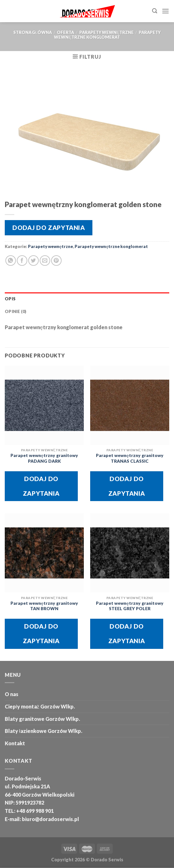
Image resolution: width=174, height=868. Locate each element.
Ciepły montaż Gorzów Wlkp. (40, 706)
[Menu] (165, 11)
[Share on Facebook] (22, 261)
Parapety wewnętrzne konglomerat (107, 35)
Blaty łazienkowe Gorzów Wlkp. (43, 731)
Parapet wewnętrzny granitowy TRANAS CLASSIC (130, 458)
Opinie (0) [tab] (16, 311)
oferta (65, 32)
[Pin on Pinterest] (56, 261)
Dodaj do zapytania (49, 228)
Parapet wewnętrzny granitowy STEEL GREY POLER (130, 606)
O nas (12, 694)
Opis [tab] (10, 299)
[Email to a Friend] (45, 261)
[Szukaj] (155, 11)
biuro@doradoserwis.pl (50, 819)
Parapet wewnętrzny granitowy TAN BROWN (44, 606)
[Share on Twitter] (33, 261)
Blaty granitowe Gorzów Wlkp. (42, 719)
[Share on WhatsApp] (11, 261)
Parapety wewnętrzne (107, 32)
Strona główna (33, 32)
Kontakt (15, 743)
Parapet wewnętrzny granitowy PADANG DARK (44, 458)
